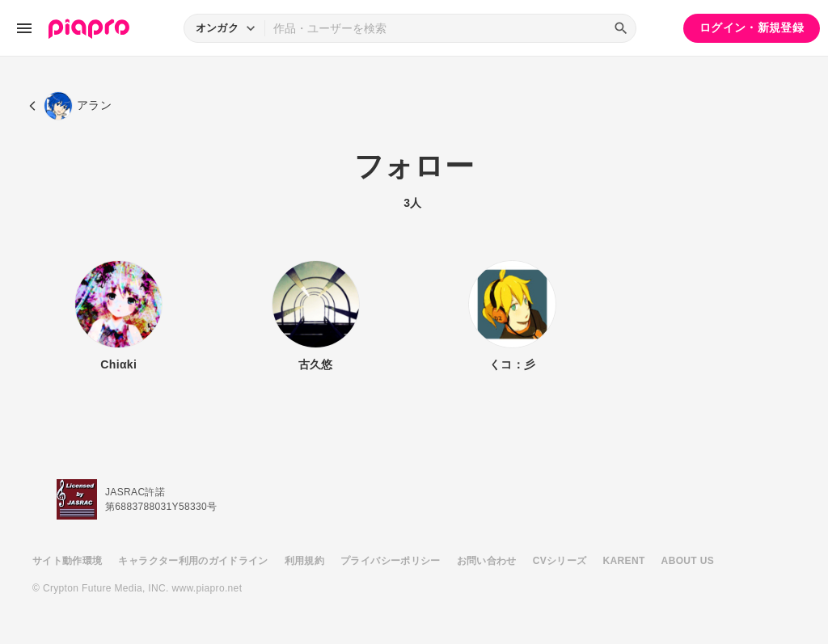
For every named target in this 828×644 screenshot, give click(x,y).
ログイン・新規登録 (752, 27)
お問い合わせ (487, 561)
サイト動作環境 (67, 561)
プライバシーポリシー (391, 561)
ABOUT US (688, 561)
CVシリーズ (560, 561)
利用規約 (304, 561)
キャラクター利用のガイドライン (193, 561)
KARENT (624, 561)
